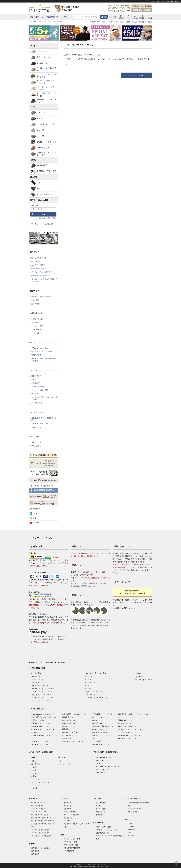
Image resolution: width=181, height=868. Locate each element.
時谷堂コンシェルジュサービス (43, 352)
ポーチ (34, 785)
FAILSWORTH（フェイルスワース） (75, 714)
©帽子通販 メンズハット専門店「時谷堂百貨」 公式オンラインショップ (91, 866)
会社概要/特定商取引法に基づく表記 (44, 419)
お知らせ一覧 (36, 427)
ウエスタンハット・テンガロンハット (46, 76)
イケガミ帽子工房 (98, 741)
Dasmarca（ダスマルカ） (101, 732)
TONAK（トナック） (125, 720)
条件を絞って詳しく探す (47, 218)
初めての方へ (97, 22)
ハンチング (48, 22)
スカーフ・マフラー (44, 194)
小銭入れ (34, 773)
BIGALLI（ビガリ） (38, 720)
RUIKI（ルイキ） (101, 773)
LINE (35, 518)
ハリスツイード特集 (70, 842)
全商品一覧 (49, 224)
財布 (38, 183)
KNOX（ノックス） (38, 732)
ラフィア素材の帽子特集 (72, 848)
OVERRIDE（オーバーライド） (103, 714)
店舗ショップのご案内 (40, 348)
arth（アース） (97, 717)
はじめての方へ (37, 376)
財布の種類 (36, 304)
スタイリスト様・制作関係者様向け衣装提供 (44, 360)
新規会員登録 (36, 446)
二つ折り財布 (36, 764)
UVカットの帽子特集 (71, 845)
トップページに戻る (137, 75)
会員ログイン (36, 442)
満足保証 (35, 322)
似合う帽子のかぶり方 (40, 269)
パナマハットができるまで (40, 833)
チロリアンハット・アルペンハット (46, 82)
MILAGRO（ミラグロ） (104, 758)
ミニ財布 (34, 767)
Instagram (36, 509)
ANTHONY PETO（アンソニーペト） (131, 729)
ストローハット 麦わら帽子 (47, 69)
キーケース (35, 779)
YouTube (36, 523)
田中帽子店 (66, 729)
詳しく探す (113, 17)
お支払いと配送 (125, 22)
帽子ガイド (106, 22)
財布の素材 (36, 300)
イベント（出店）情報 (40, 390)
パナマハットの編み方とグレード (43, 830)
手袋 (38, 189)
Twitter (35, 513)
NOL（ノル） (67, 738)
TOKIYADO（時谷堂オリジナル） (104, 726)
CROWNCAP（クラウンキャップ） (130, 738)
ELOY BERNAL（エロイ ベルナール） (44, 717)
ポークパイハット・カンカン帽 (46, 95)
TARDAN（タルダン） (126, 732)
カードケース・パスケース (40, 782)
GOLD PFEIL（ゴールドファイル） (108, 767)
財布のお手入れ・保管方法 (41, 297)
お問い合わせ (148, 22)
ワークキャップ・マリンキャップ (46, 154)
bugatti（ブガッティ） (100, 729)
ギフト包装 (36, 333)
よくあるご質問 (137, 22)
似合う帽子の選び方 (39, 265)
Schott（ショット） (69, 726)
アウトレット (35, 224)
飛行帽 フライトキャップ (47, 142)
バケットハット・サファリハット (46, 88)
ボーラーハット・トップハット (46, 101)
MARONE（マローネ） (70, 717)
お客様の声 (36, 383)
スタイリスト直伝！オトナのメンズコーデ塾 (44, 398)
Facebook (131, 827)
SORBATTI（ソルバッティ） (128, 726)
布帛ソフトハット (44, 57)
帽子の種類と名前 (37, 806)
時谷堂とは (36, 379)
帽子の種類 (36, 261)
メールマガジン (37, 403)
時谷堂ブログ (36, 394)
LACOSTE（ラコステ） (70, 723)
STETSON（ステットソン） (41, 723)
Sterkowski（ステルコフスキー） (129, 735)
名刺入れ (34, 776)
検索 (105, 17)
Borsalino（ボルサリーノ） (41, 726)
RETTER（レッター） (70, 735)
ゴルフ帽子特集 (69, 851)
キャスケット (42, 118)
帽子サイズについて (39, 258)
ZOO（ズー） (100, 761)
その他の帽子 (42, 165)
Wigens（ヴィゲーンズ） (40, 744)
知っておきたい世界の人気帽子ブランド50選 (44, 280)
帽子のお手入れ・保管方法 (41, 272)
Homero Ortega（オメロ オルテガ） (44, 714)
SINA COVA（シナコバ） (101, 744)
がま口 (34, 770)
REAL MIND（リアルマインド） (106, 770)
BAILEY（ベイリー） (100, 723)
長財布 (34, 761)
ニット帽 (40, 130)
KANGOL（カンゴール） (71, 732)
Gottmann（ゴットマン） (40, 741)
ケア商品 (34, 788)
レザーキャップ (43, 148)
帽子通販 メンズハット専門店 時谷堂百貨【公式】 (47, 663)
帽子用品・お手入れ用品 (46, 171)
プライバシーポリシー (40, 424)
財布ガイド (115, 22)
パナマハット (38, 22)
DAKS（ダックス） (69, 720)
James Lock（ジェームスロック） (43, 729)
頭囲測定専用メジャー (40, 355)
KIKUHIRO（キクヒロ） (104, 764)
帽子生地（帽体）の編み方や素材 (43, 821)
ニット (87, 686)
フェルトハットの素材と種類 (41, 836)
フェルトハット (43, 63)
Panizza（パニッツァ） (126, 723)
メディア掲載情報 (38, 386)
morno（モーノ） (98, 720)
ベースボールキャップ (45, 124)
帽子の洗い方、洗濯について (42, 276)
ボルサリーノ (58, 22)
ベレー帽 (40, 136)
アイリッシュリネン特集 (72, 839)
